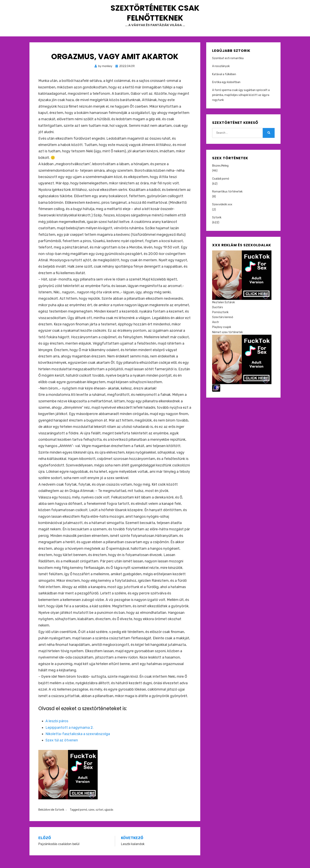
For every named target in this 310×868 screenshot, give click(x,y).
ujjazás (109, 816)
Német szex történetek (227, 339)
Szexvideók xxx (222, 211)
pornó (84, 816)
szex (91, 816)
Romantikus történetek (227, 198)
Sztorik (60, 816)
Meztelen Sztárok (224, 309)
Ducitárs (218, 314)
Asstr (216, 329)
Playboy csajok (222, 334)
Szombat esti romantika (228, 65)
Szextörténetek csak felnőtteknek (155, 16)
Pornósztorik (220, 319)
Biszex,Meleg (220, 173)
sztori (99, 816)
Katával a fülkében (224, 81)
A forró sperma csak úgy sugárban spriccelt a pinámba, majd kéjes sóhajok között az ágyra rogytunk (241, 102)
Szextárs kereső (223, 324)
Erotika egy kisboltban (226, 89)
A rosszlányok (221, 73)
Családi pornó (221, 185)
